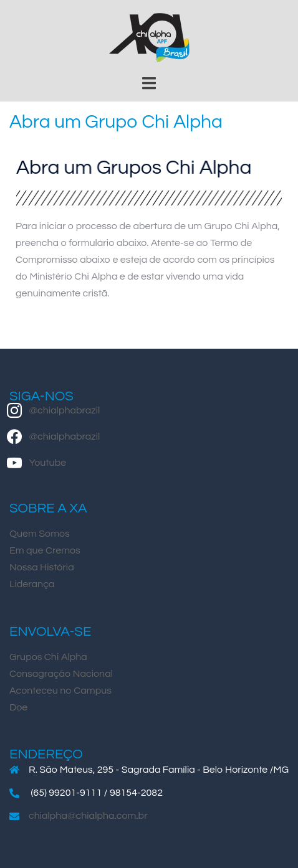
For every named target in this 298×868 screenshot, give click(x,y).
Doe (18, 707)
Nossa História (42, 567)
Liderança (32, 584)
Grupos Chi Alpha (48, 657)
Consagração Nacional (61, 674)
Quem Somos (40, 534)
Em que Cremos (45, 550)
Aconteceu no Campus (60, 691)
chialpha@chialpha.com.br (88, 816)
